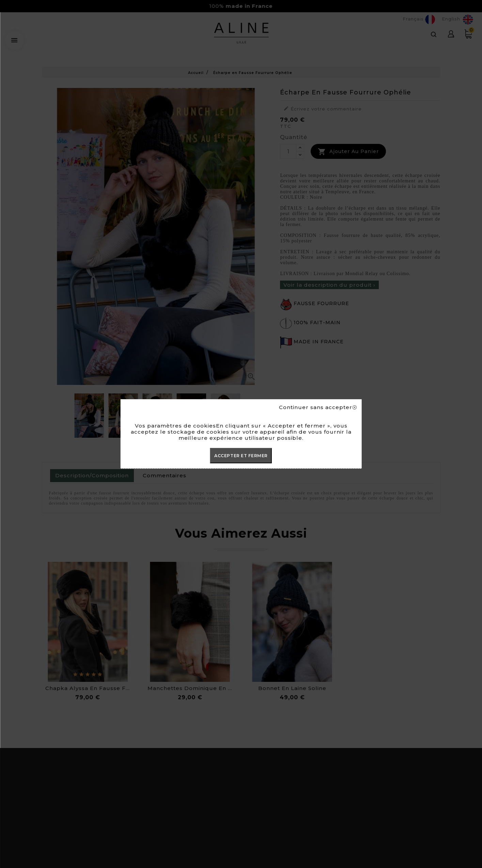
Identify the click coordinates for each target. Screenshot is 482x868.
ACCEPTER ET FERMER (241, 456)
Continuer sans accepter (318, 407)
